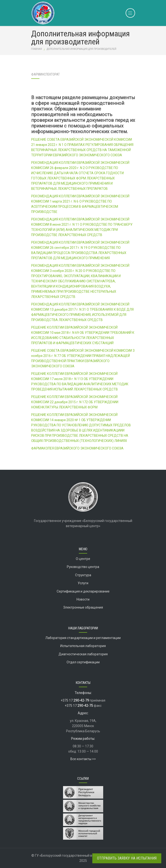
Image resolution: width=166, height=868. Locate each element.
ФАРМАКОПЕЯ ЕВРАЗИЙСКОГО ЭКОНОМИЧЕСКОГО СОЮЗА (77, 448)
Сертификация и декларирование (83, 591)
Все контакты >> (83, 759)
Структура (83, 575)
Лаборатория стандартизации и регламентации (83, 638)
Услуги (83, 583)
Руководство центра (83, 567)
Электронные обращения (83, 607)
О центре (83, 559)
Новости (83, 599)
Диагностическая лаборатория (83, 654)
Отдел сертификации (83, 662)
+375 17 (75, 700)
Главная (37, 49)
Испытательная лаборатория (83, 646)
